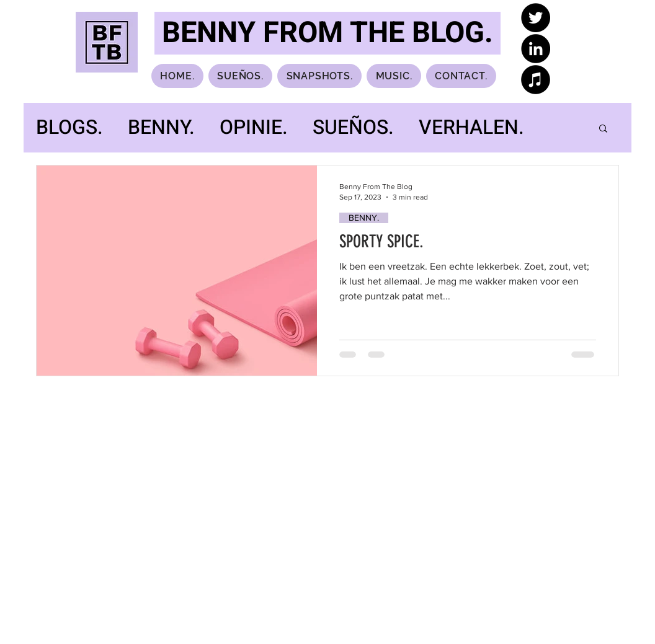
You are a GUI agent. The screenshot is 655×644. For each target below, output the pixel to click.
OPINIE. (254, 128)
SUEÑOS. (353, 128)
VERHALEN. (471, 128)
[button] (603, 129)
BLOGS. (69, 128)
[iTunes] (536, 80)
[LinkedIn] (536, 49)
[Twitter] (536, 18)
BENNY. (161, 128)
